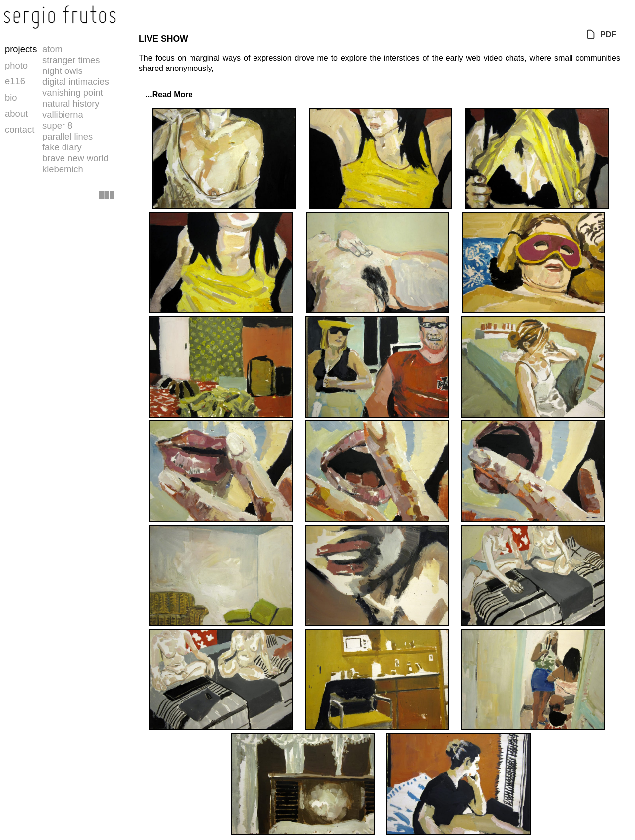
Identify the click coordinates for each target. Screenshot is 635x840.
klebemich (63, 169)
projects (21, 49)
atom (52, 49)
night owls (63, 71)
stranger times (71, 60)
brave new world (75, 158)
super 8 (57, 125)
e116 (15, 81)
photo (16, 65)
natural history (71, 104)
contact (20, 129)
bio (11, 98)
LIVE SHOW (163, 39)
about (16, 113)
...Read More (166, 95)
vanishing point (73, 93)
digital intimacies (76, 82)
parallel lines (67, 136)
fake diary (62, 147)
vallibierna (63, 114)
